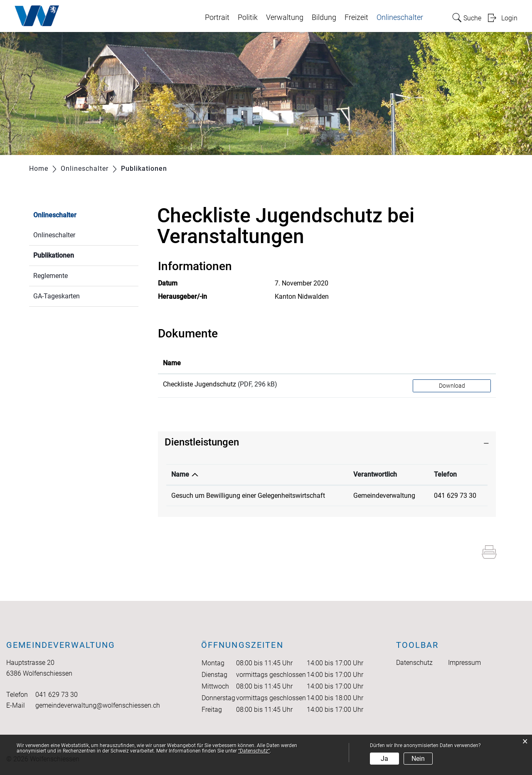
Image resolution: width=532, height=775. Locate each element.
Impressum (464, 663)
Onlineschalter (400, 17)
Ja (384, 759)
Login (509, 18)
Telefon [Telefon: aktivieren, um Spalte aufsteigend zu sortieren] (445, 474)
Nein (418, 759)
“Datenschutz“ (254, 751)
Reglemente (50, 276)
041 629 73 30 (455, 496)
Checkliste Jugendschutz (199, 384)
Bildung (324, 17)
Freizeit (356, 17)
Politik (248, 17)
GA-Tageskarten (57, 296)
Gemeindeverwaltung (384, 496)
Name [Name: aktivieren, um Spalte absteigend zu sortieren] (180, 474)
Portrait (217, 17)
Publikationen (73, 255)
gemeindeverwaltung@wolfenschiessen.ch (98, 705)
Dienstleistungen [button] (202, 442)
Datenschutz (414, 663)
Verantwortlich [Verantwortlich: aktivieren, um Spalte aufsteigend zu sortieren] (375, 474)
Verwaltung (285, 17)
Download (452, 386)
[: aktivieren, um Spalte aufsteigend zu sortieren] (452, 364)
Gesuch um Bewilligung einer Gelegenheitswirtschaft (248, 496)
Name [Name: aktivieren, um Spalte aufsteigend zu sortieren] (172, 363)
